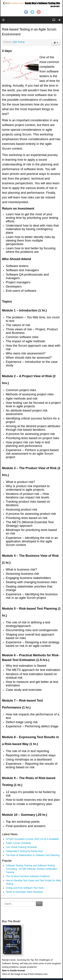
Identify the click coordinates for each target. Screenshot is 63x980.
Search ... (2, 901)
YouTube (39, 12)
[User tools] (56, 43)
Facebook (26, 12)
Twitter (32, 12)
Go (39, 904)
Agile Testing (18, 42)
